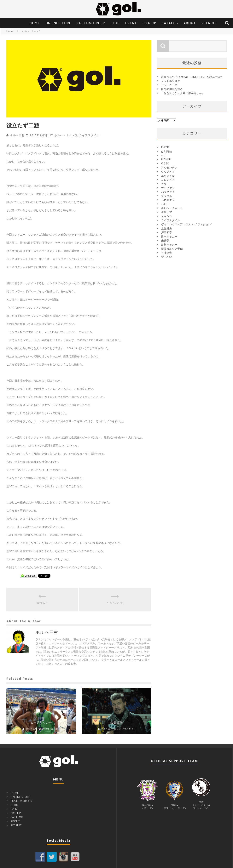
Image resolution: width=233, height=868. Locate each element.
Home (10, 31)
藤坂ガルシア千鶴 (172, 249)
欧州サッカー (169, 245)
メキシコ (166, 216)
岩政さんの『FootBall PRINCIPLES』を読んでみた (192, 77)
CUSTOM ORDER (91, 23)
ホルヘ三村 (17, 135)
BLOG (115, 23)
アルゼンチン (169, 167)
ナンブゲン (168, 188)
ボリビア (166, 212)
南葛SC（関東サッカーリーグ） (174, 805)
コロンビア (168, 180)
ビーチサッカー (41, 722)
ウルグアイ (168, 171)
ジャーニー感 (169, 85)
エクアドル (168, 176)
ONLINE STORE (58, 23)
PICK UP (149, 23)
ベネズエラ (168, 200)
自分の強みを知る (172, 89)
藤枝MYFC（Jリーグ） (148, 805)
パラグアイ (168, 192)
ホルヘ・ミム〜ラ (66, 135)
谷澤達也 (166, 253)
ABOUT (190, 23)
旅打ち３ (42, 603)
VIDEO (165, 163)
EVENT (131, 23)
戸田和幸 (166, 232)
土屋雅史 (166, 228)
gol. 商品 (166, 151)
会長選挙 (117, 722)
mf (163, 155)
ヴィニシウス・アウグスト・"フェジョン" (187, 224)
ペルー (165, 204)
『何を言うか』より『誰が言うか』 (183, 93)
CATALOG (170, 23)
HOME (35, 23)
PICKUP (166, 159)
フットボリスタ (171, 81)
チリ (164, 184)
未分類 (165, 240)
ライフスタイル (89, 135)
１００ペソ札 (115, 603)
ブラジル (166, 196)
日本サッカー (169, 236)
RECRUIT (209, 23)
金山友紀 (166, 257)
